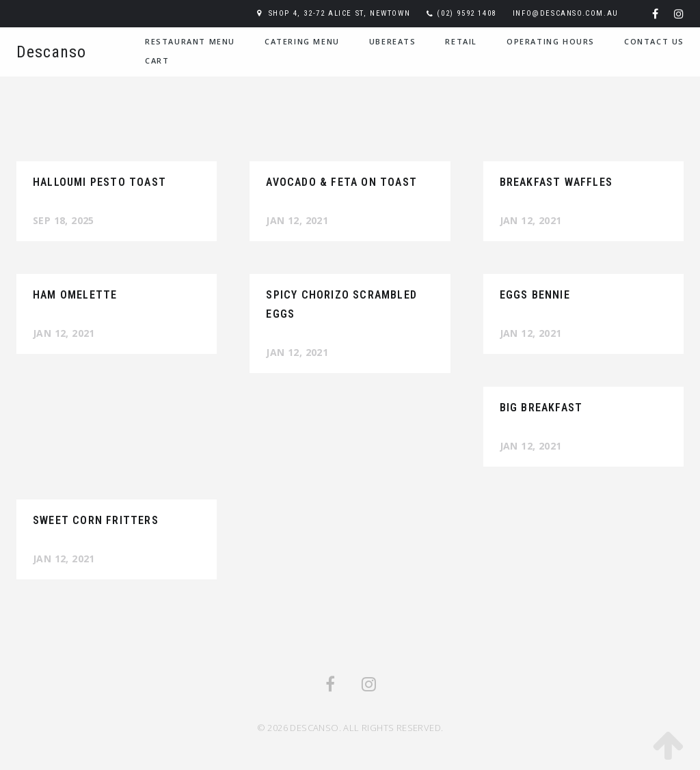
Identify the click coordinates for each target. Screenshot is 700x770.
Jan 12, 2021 (297, 220)
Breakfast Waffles (556, 182)
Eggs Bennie (535, 295)
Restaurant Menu (190, 41)
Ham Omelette (75, 295)
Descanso (51, 52)
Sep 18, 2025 (64, 220)
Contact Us (654, 41)
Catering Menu (302, 41)
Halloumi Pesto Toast (99, 182)
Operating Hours (551, 41)
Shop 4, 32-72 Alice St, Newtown (340, 13)
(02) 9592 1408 (466, 13)
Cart (157, 60)
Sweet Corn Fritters (96, 520)
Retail (461, 41)
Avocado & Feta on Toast (341, 182)
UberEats (393, 41)
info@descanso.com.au (566, 13)
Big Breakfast (541, 408)
